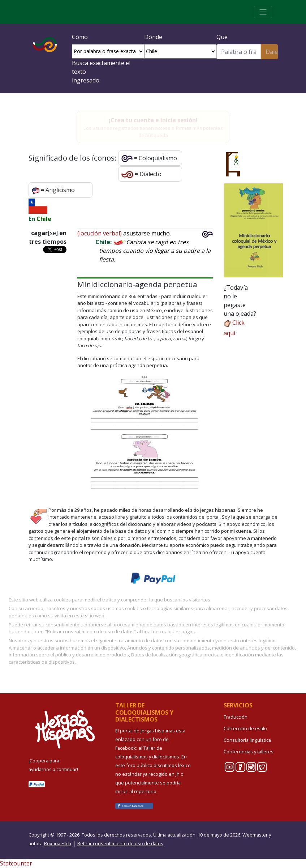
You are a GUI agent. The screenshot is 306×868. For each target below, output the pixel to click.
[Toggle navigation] (263, 12)
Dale (271, 52)
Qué (222, 37)
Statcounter (16, 863)
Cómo (80, 37)
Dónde (153, 37)
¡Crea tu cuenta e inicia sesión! (153, 120)
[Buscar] (239, 52)
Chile (44, 219)
